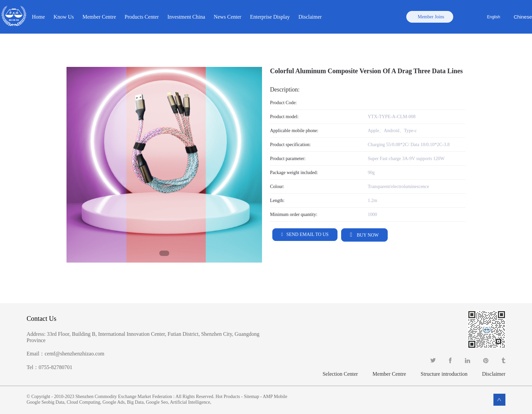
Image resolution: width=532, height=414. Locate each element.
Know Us (64, 17)
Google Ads (114, 402)
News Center (228, 17)
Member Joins (431, 17)
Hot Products (228, 397)
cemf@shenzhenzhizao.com (74, 354)
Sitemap (251, 397)
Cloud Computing (84, 402)
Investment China (186, 17)
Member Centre (99, 17)
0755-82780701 (55, 367)
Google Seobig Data (46, 402)
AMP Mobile (275, 397)
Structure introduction (444, 374)
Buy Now (367, 235)
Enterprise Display (270, 17)
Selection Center (340, 374)
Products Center (142, 17)
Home (38, 17)
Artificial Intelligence (190, 402)
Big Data (135, 402)
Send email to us (307, 234)
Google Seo (157, 402)
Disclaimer (310, 17)
